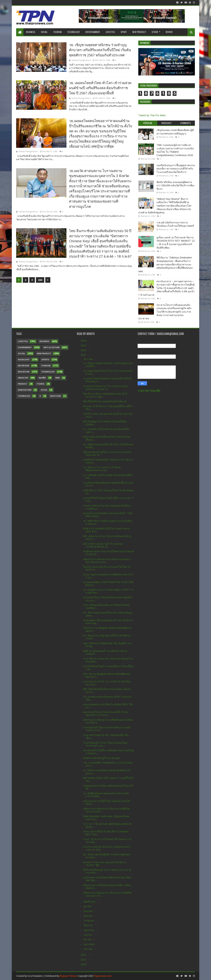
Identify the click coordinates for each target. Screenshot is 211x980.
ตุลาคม (88, 906)
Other (155, 32)
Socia (44, 390)
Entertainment (93, 32)
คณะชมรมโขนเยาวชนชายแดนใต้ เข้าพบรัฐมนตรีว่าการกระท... (105, 713)
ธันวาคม (89, 359)
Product (23, 384)
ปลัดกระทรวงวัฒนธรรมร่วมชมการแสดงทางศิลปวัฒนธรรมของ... (107, 561)
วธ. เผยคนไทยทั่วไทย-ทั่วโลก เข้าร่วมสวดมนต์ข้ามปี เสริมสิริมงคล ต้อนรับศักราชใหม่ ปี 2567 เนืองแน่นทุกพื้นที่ (100, 88)
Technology (73, 32)
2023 (84, 355)
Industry (23, 378)
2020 (84, 964)
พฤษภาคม (89, 930)
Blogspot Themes (68, 976)
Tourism (57, 32)
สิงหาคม (88, 916)
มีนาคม (88, 939)
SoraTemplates (35, 976)
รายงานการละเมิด (149, 391)
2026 (84, 341)
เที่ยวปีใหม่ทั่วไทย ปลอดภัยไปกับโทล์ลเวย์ (105, 401)
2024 (84, 350)
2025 (84, 346)
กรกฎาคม (89, 921)
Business (31, 32)
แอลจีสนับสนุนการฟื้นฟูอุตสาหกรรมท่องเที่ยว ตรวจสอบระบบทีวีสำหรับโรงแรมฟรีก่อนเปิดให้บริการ (176, 169)
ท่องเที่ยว (42, 378)
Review (169, 32)
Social (44, 32)
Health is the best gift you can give (101, 758)
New (58, 378)
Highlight (24, 360)
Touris (41, 384)
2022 (84, 955)
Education (24, 372)
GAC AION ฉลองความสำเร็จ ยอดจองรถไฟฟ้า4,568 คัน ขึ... (103, 545)
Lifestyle (110, 32)
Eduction (55, 396)
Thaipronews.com (103, 976)
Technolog (24, 396)
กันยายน (88, 911)
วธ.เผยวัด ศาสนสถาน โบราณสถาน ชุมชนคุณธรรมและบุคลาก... (106, 388)
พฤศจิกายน (90, 902)
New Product (139, 32)
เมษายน (88, 935)
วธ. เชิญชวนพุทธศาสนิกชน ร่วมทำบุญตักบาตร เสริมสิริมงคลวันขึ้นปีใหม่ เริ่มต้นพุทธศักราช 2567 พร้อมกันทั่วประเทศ (100, 50)
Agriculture (25, 390)
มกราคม (88, 949)
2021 (84, 960)
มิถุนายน (89, 925)
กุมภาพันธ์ (89, 944)
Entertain (24, 366)
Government (25, 348)
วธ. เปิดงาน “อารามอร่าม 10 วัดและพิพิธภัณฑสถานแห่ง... (102, 469)
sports (45, 360)
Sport (124, 32)
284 (40, 280)
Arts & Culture (52, 348)
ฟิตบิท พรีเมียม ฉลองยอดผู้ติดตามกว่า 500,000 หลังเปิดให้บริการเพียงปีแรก (175, 186)
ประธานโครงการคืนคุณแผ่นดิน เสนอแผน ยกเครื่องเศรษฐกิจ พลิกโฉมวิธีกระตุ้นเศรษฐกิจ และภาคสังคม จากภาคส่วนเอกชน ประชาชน (165, 312)
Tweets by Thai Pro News (152, 115)
